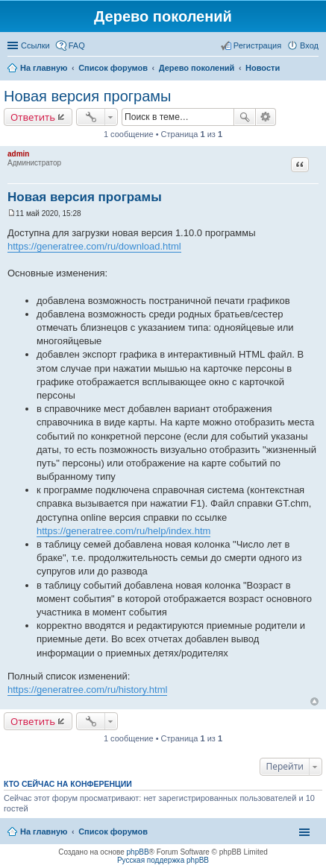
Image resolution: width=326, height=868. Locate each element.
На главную (44, 831)
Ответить (33, 117)
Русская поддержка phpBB (163, 860)
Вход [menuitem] (309, 45)
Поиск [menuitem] (314, 69)
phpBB (138, 852)
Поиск (245, 117)
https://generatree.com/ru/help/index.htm (123, 531)
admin (18, 154)
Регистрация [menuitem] (257, 45)
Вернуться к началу (314, 701)
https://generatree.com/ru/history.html (87, 690)
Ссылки (35, 45)
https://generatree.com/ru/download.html (94, 246)
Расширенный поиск (266, 117)
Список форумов (113, 831)
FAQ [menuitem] (77, 45)
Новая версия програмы (87, 96)
